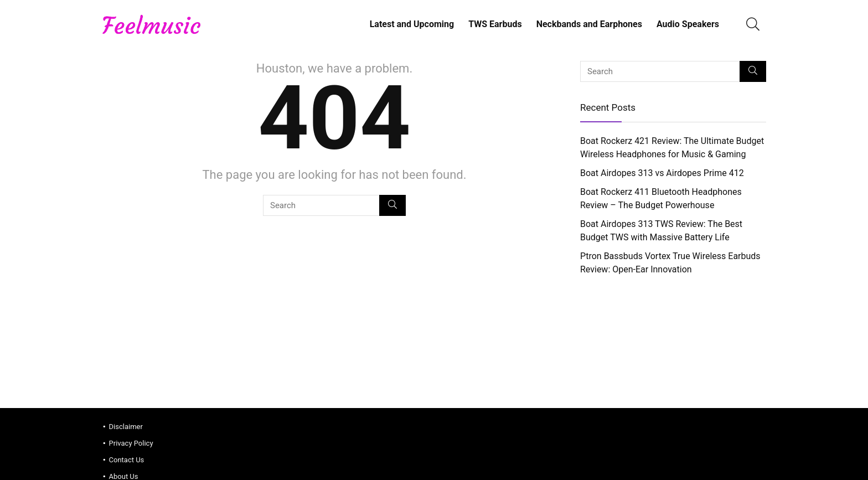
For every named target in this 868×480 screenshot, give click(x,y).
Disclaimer (126, 427)
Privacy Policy (131, 443)
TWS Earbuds (495, 24)
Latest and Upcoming (412, 24)
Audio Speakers (688, 24)
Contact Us (127, 460)
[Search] (392, 205)
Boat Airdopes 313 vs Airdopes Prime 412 (662, 173)
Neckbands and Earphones (589, 24)
